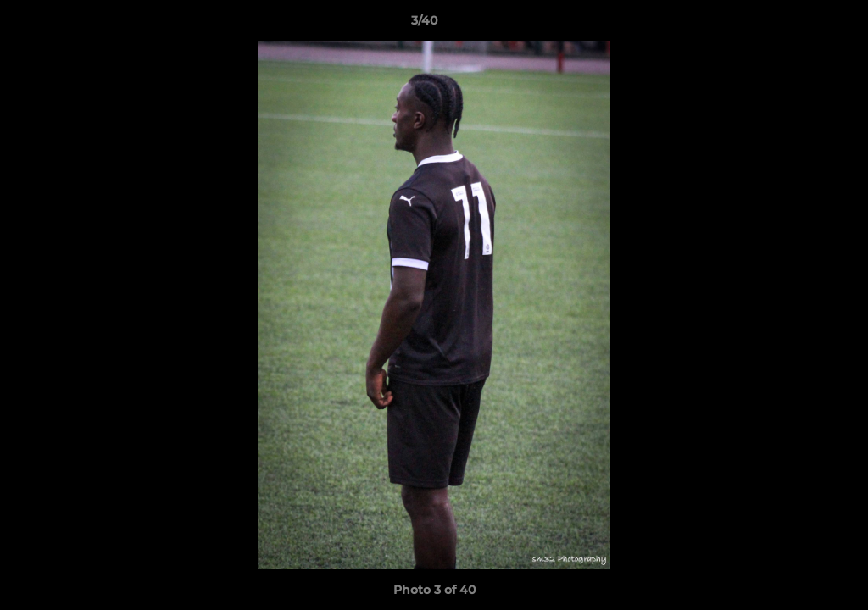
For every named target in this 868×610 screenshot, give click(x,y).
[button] (797, 25)
